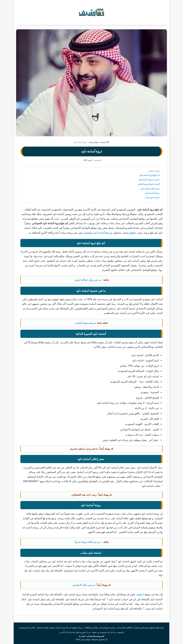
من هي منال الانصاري (84, 585)
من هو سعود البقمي (85, 323)
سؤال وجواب (93, 142)
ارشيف (140, 594)
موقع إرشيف (129, 233)
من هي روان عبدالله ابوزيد (88, 280)
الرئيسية (105, 142)
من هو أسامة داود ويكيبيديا (98, 233)
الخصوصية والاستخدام (96, 636)
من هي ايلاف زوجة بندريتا (87, 542)
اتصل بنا (82, 636)
